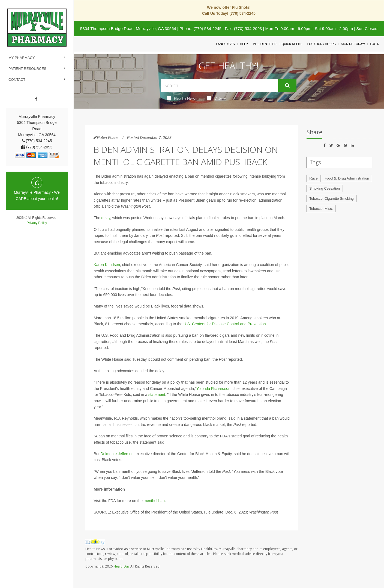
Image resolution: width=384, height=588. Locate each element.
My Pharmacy (22, 58)
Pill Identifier (265, 44)
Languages (225, 44)
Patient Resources (27, 69)
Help (244, 44)
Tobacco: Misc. (321, 209)
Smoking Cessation (325, 188)
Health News (182, 98)
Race (313, 178)
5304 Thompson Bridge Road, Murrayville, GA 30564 (128, 29)
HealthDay (121, 566)
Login (375, 44)
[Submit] (287, 85)
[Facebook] (36, 99)
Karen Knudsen (107, 265)
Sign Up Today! (353, 44)
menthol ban (154, 501)
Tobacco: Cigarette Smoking (331, 199)
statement (157, 395)
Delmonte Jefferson (117, 454)
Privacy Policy (37, 223)
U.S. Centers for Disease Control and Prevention (225, 324)
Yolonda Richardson (213, 389)
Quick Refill (292, 44)
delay (106, 218)
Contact (17, 80)
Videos (217, 98)
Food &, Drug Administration (347, 178)
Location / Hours (322, 44)
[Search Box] (220, 85)
